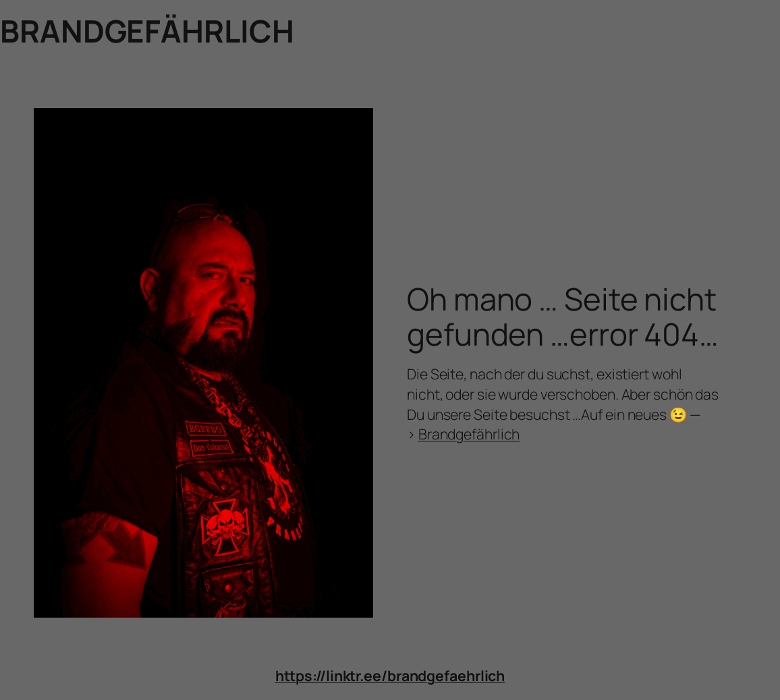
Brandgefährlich (469, 434)
